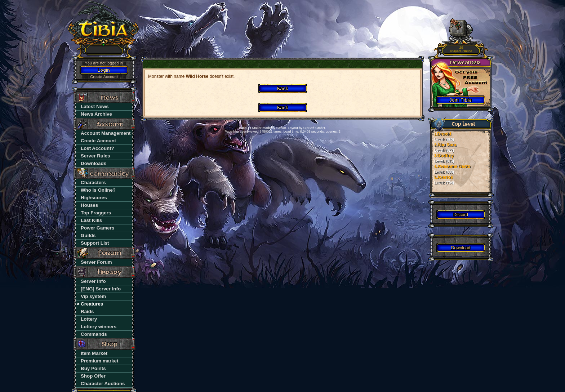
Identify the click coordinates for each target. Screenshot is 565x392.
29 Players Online (461, 50)
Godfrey (444, 158)
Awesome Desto (452, 169)
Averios (444, 180)
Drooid (444, 137)
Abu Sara (445, 147)
